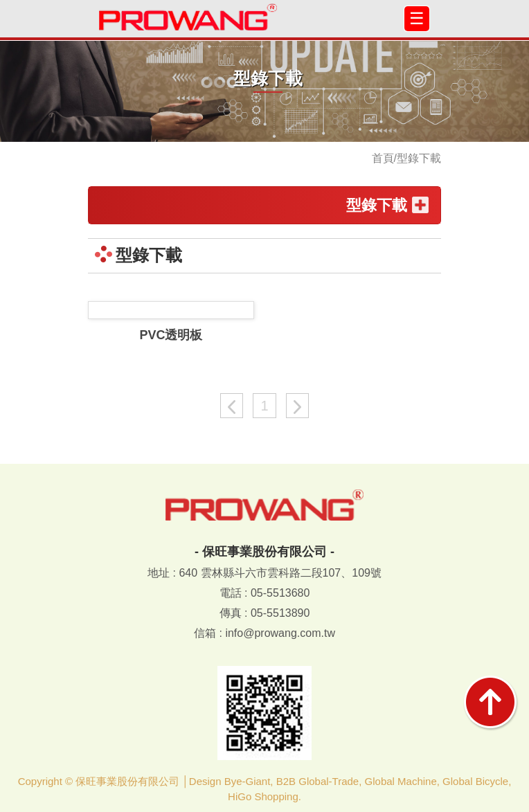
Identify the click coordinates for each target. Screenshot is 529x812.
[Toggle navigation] (417, 19)
